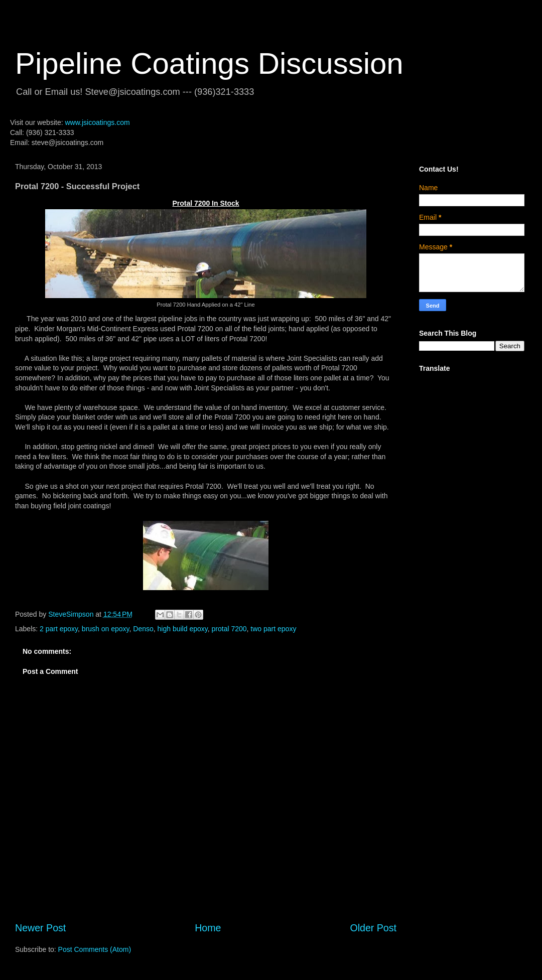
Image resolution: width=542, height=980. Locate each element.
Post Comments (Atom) (95, 949)
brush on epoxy (106, 629)
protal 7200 (229, 629)
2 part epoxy (59, 629)
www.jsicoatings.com (97, 122)
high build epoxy (183, 629)
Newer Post (40, 928)
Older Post (373, 928)
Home (208, 928)
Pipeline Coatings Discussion (209, 63)
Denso (143, 629)
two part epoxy (273, 629)
